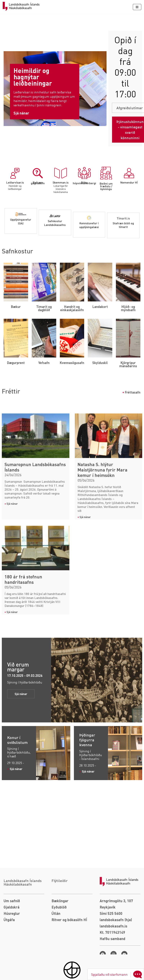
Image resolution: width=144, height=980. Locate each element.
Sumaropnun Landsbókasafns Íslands (35, 572)
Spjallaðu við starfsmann (117, 974)
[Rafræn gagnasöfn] (38, 210)
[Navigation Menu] (137, 7)
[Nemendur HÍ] (129, 210)
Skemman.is (61, 219)
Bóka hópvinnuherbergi (84, 219)
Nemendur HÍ (129, 219)
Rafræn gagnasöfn (38, 219)
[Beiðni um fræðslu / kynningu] (106, 210)
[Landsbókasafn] (22, 6)
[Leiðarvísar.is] (15, 210)
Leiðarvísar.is (15, 219)
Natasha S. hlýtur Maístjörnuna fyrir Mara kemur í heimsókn (102, 575)
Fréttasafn (131, 399)
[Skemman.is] (61, 210)
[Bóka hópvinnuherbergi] (84, 210)
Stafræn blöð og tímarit (123, 264)
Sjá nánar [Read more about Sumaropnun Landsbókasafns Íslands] (11, 609)
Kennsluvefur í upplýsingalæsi (89, 264)
